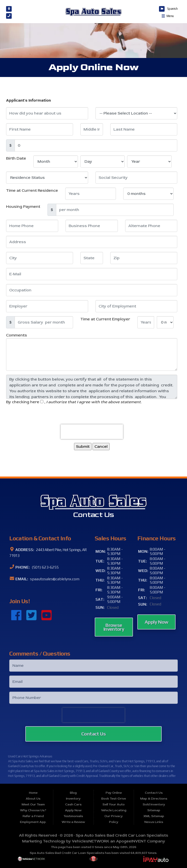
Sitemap (154, 810)
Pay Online (114, 793)
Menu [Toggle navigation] (168, 16)
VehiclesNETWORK (91, 841)
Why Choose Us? (33, 810)
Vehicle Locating (114, 810)
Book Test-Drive (114, 799)
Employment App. (33, 822)
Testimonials (73, 816)
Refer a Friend (33, 816)
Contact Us (93, 734)
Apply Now (157, 622)
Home (33, 793)
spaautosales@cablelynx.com (54, 579)
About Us (33, 799)
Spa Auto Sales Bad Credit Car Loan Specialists (122, 835)
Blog (73, 793)
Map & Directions (154, 799)
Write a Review (73, 822)
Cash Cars (73, 804)
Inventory (73, 799)
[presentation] (92, 432)
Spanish (172, 9)
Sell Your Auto (114, 804)
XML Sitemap (154, 816)
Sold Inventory (154, 804)
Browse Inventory (114, 627)
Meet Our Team (33, 804)
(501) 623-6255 (45, 567)
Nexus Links (154, 822)
